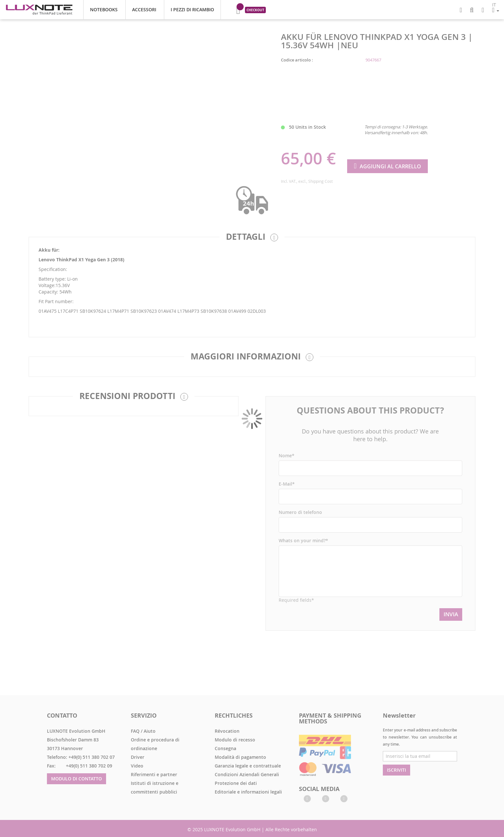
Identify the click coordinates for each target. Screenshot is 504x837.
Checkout (255, 10)
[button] (496, 10)
